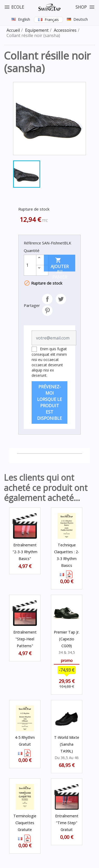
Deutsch (81, 19)
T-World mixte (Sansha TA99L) (67, 744)
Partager (47, 299)
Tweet (61, 299)
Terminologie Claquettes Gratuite (25, 823)
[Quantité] (30, 265)
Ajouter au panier (60, 264)
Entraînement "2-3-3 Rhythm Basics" (25, 552)
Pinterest (47, 311)
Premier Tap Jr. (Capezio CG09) (67, 639)
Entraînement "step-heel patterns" (25, 639)
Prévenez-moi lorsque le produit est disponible (50, 402)
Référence (32, 243)
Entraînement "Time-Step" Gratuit (67, 823)
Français (52, 20)
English (24, 19)
